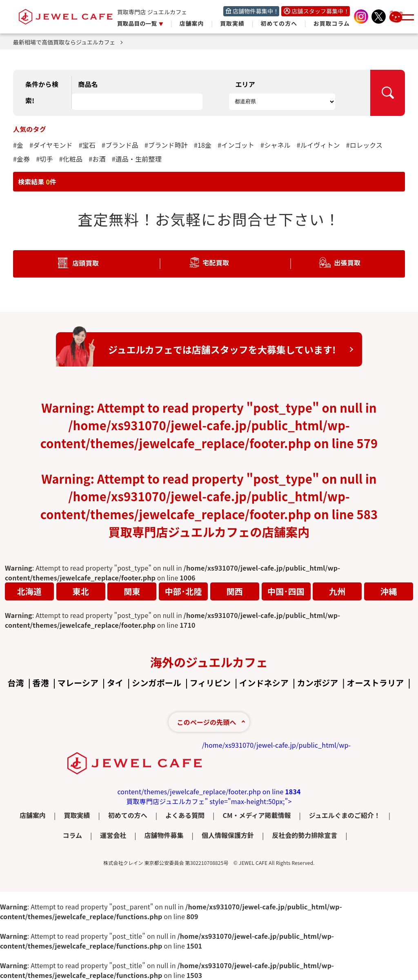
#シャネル (276, 145)
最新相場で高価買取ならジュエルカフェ (68, 42)
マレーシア (78, 683)
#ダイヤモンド (51, 145)
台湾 (16, 683)
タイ (115, 683)
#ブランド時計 (166, 145)
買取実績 (232, 23)
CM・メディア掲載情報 (257, 815)
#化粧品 (71, 159)
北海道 (29, 591)
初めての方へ (279, 23)
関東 (132, 591)
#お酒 (97, 159)
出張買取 (347, 262)
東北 (81, 591)
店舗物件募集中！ (256, 11)
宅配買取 (216, 262)
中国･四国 (286, 591)
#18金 (203, 145)
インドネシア (264, 683)
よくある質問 (185, 815)
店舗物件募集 (164, 835)
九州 (337, 591)
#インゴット (236, 145)
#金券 (21, 159)
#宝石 (87, 145)
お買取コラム (332, 23)
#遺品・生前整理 (137, 159)
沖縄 (389, 591)
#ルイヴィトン (318, 145)
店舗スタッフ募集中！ (320, 11)
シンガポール (157, 683)
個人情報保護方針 (228, 835)
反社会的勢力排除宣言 (305, 835)
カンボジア (318, 683)
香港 (41, 683)
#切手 (44, 159)
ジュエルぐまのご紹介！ (345, 815)
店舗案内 (192, 23)
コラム (72, 835)
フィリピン (210, 683)
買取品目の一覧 (138, 23)
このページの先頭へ (206, 722)
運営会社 (113, 835)
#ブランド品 (120, 145)
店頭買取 (86, 263)
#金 (18, 145)
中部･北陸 (183, 591)
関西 (235, 591)
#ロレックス (364, 145)
